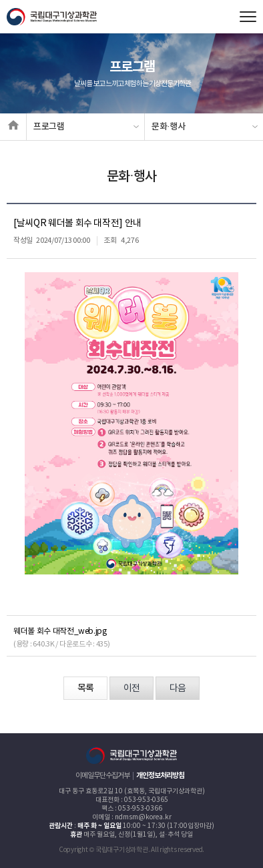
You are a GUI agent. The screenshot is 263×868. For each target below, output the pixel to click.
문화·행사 (169, 127)
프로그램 (49, 127)
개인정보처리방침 (160, 776)
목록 (85, 689)
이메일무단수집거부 (102, 776)
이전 (131, 689)
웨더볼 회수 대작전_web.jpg (60, 631)
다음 (178, 689)
